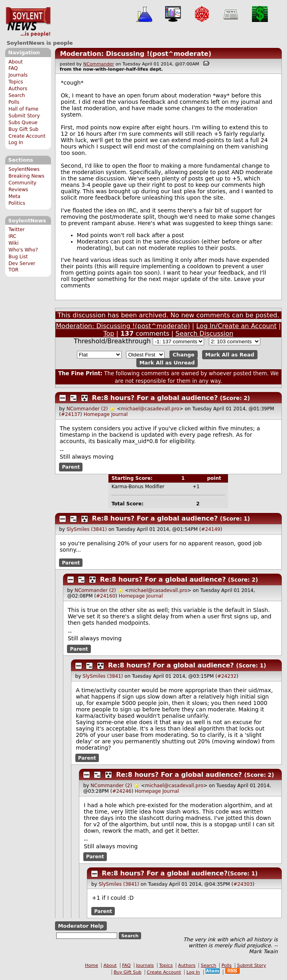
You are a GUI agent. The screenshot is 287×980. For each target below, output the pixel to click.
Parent (71, 467)
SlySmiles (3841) (87, 529)
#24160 (106, 596)
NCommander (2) (87, 409)
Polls (14, 102)
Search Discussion (204, 334)
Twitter (16, 230)
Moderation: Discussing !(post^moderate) (136, 54)
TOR (13, 270)
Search (17, 95)
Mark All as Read (230, 355)
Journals (18, 75)
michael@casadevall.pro (150, 409)
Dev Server (22, 263)
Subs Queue (23, 123)
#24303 (243, 884)
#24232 (227, 676)
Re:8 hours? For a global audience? (155, 398)
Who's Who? (23, 250)
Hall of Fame (23, 109)
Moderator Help (81, 926)
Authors (18, 89)
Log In (16, 143)
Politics (17, 203)
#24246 (122, 791)
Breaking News (26, 176)
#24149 (211, 529)
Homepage (97, 414)
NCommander (99, 64)
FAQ (13, 68)
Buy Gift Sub (23, 129)
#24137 (71, 414)
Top (109, 334)
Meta (14, 196)
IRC (12, 236)
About (16, 62)
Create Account (27, 136)
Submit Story (24, 116)
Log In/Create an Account (236, 326)
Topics (16, 82)
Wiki (13, 243)
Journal (120, 414)
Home (91, 965)
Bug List (18, 257)
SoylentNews (28, 22)
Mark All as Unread (167, 363)
